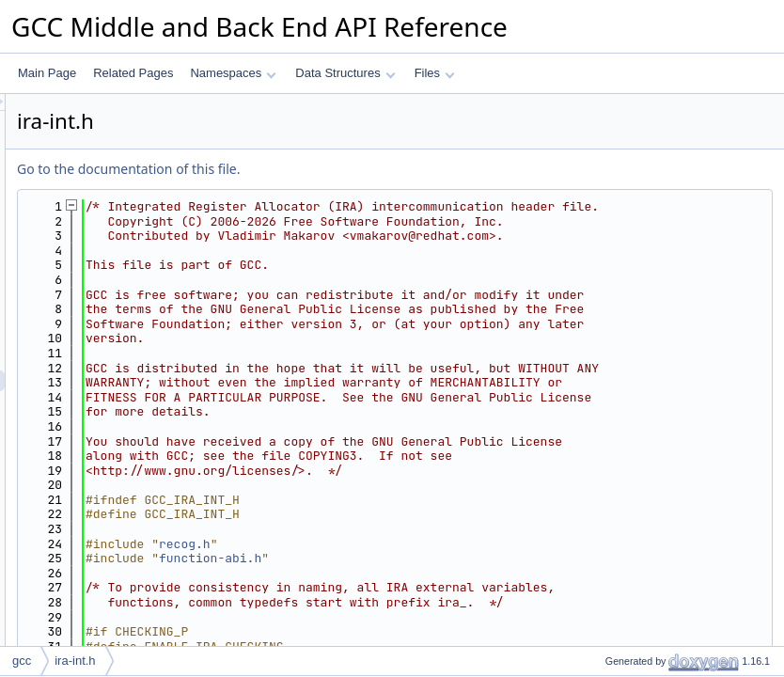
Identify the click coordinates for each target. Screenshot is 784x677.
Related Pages (133, 73)
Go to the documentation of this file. (363, 169)
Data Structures (345, 73)
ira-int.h (75, 661)
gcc (22, 661)
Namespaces (233, 73)
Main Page (47, 73)
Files (435, 73)
